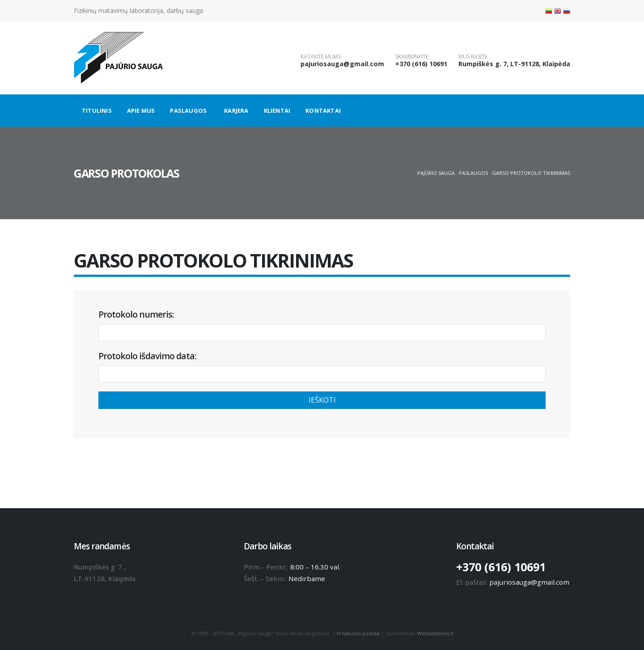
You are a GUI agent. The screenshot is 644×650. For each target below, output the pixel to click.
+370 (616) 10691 (421, 64)
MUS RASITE (473, 57)
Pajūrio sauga (436, 173)
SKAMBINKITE (412, 57)
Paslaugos (188, 110)
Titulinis (97, 110)
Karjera (236, 110)
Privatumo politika (357, 633)
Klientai (277, 110)
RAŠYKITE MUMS (321, 57)
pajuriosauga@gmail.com (342, 64)
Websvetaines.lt (436, 633)
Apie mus (141, 110)
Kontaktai (323, 110)
